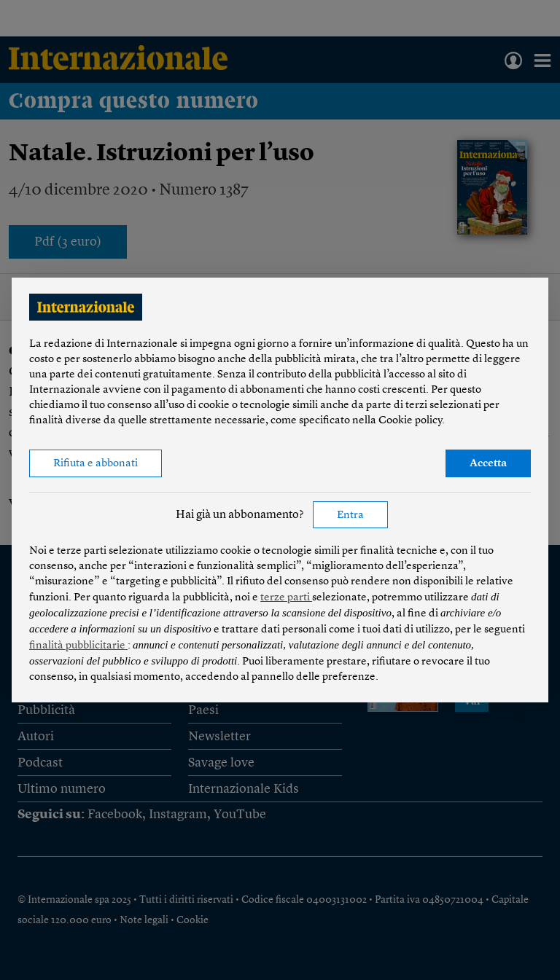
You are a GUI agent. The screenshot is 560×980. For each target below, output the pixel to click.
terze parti (286, 598)
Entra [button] (350, 516)
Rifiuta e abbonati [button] (96, 464)
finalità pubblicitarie (78, 646)
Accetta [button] (488, 464)
